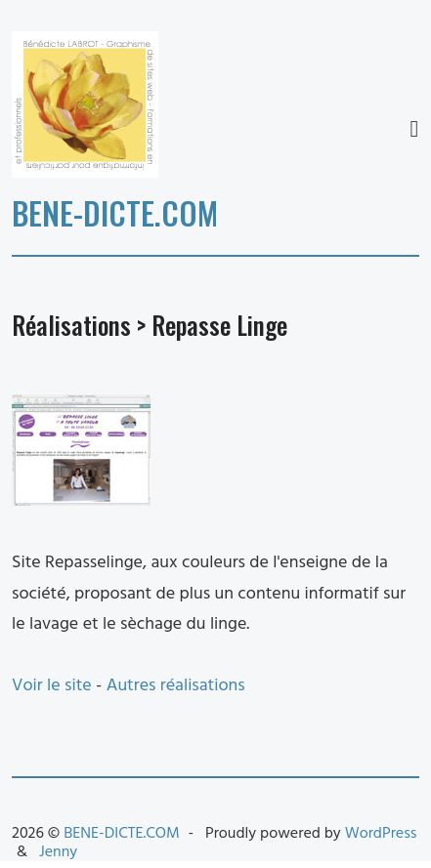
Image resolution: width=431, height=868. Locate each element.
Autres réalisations (176, 686)
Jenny (58, 852)
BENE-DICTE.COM (115, 212)
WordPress (381, 834)
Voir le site (52, 686)
